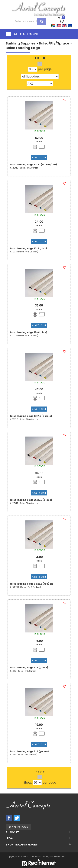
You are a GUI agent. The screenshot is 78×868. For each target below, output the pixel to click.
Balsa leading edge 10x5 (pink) (28, 248)
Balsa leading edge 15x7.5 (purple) (31, 416)
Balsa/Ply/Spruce (54, 43)
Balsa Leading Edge (23, 48)
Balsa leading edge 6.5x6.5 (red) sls (31, 584)
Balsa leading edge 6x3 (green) (29, 667)
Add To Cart (39, 158)
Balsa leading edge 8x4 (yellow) (29, 751)
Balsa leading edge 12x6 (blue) (28, 332)
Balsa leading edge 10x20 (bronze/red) (33, 164)
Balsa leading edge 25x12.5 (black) (31, 500)
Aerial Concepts (31, 856)
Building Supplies (21, 43)
